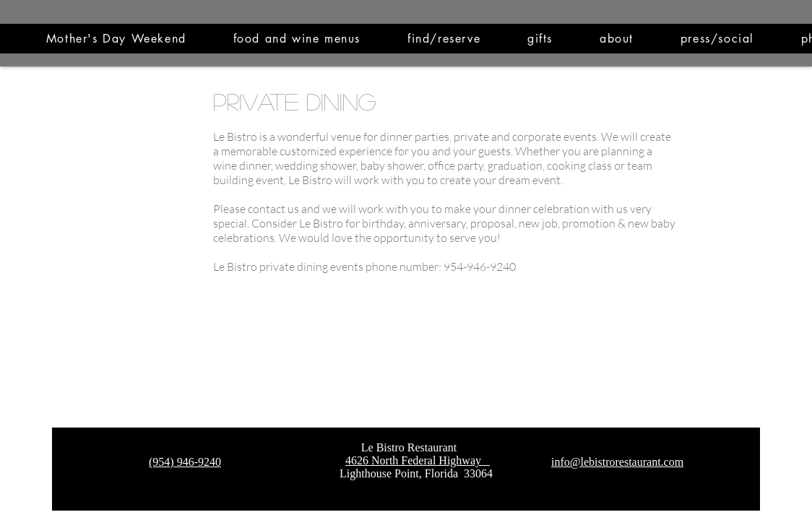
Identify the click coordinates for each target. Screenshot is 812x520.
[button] (297, 39)
